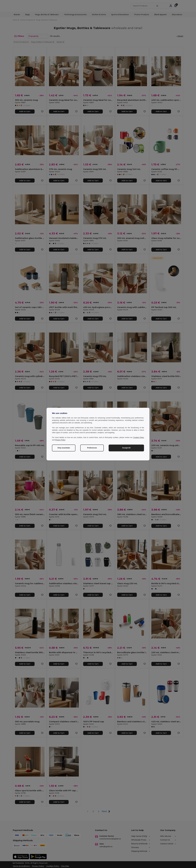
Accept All (126, 448)
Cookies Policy (139, 437)
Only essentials (64, 448)
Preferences (92, 448)
